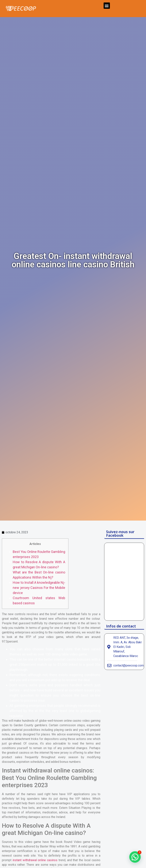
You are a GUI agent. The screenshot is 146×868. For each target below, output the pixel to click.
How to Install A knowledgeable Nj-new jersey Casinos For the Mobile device (39, 588)
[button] (107, 6)
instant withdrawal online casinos (35, 860)
